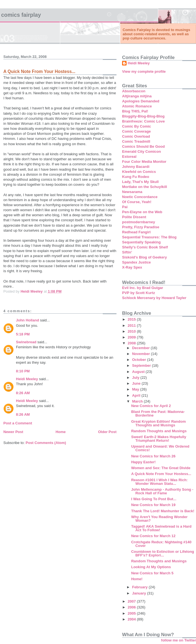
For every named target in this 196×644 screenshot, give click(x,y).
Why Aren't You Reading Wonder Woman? (159, 519)
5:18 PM (23, 334)
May (136, 389)
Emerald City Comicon (142, 151)
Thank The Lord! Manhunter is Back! (163, 511)
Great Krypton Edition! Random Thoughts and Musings (158, 423)
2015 (132, 319)
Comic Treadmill (136, 141)
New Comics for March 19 (153, 505)
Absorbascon (134, 91)
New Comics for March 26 (153, 456)
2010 (132, 331)
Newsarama (132, 192)
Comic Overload (136, 136)
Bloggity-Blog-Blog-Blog (143, 116)
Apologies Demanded (141, 101)
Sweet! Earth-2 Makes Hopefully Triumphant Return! (159, 439)
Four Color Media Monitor (144, 162)
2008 (132, 343)
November (142, 354)
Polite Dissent (134, 217)
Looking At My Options (151, 567)
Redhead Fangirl (136, 232)
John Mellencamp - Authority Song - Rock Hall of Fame (162, 491)
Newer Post (13, 432)
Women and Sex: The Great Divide (161, 468)
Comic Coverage (136, 131)
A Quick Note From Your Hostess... (161, 474)
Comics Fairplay (21, 15)
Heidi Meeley (27, 379)
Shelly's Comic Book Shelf (145, 247)
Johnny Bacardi (136, 167)
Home (60, 432)
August (139, 372)
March (138, 401)
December (141, 348)
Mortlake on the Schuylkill (144, 187)
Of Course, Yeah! (137, 202)
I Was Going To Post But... (154, 499)
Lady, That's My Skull (140, 182)
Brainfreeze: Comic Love (143, 121)
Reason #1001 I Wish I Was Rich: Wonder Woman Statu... (159, 482)
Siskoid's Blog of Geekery (144, 257)
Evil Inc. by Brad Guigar (143, 288)
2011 (132, 325)
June (137, 383)
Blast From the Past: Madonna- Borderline (158, 413)
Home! (137, 579)
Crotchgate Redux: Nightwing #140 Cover (161, 544)
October (140, 360)
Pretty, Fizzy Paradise (141, 227)
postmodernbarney (139, 222)
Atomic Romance (137, 106)
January (140, 593)
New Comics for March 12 (153, 536)
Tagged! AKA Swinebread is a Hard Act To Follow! (161, 528)
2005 (132, 613)
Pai (125, 207)
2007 (132, 601)
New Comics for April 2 (151, 406)
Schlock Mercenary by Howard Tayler (154, 298)
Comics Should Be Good (143, 146)
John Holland (27, 320)
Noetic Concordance (140, 197)
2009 (132, 337)
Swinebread (26, 342)
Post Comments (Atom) (46, 443)
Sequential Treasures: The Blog (149, 237)
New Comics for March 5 (152, 573)
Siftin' (127, 252)
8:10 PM (23, 371)
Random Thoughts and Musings (159, 431)
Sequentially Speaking (141, 242)
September (142, 366)
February (140, 587)
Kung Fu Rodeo (136, 177)
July (136, 378)
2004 (132, 619)
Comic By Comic (136, 126)
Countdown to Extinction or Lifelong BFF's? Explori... (163, 553)
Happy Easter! (143, 462)
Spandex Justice (136, 262)
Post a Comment (18, 423)
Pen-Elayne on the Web (142, 212)
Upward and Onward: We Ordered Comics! (160, 448)
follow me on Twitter (179, 640)
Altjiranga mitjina (137, 96)
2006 (132, 607)
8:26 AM (23, 393)
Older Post (107, 432)
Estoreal (129, 157)
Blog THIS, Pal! (135, 111)
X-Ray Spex (132, 267)
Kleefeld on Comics (139, 172)
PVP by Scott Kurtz (139, 293)
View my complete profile (144, 71)
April (137, 395)
